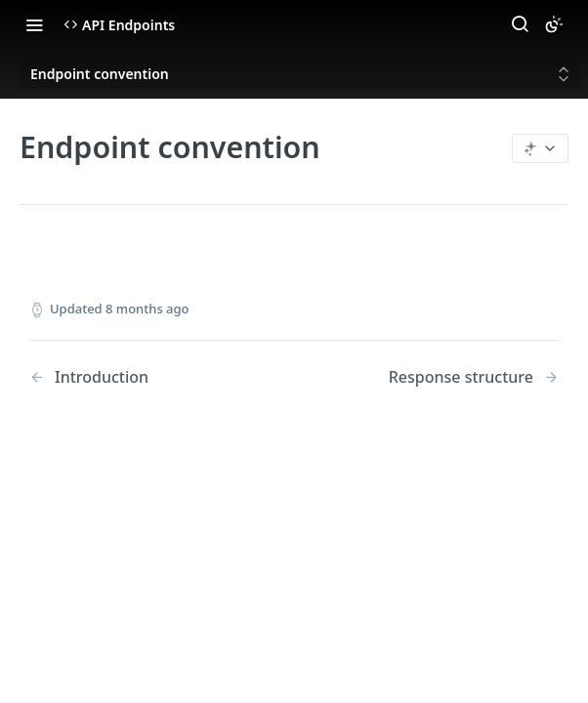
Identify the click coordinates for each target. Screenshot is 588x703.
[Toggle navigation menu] (34, 24)
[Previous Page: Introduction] (143, 377)
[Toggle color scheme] (554, 24)
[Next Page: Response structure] (474, 377)
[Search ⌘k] (520, 24)
